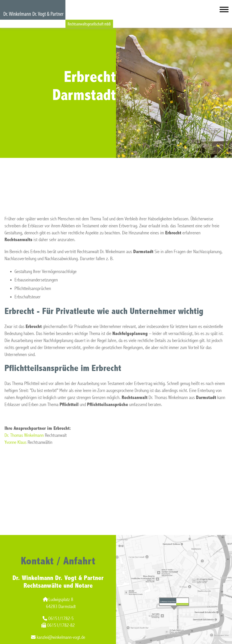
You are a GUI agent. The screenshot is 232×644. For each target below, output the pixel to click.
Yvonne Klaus (16, 442)
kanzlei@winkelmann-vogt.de (58, 637)
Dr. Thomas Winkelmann (24, 435)
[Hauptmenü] (224, 11)
